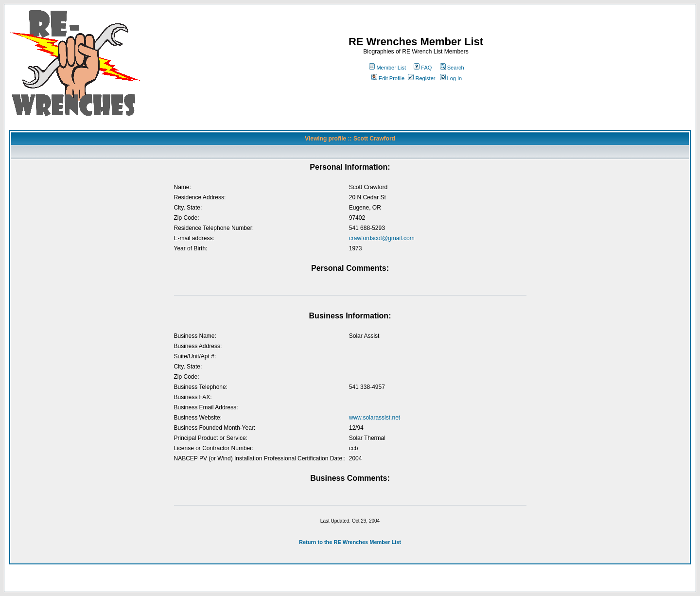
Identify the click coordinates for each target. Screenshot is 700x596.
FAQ (423, 68)
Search (452, 68)
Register (421, 78)
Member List (387, 68)
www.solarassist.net (375, 418)
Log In (451, 78)
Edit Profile (388, 78)
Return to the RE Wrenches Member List (350, 542)
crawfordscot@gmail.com (382, 238)
